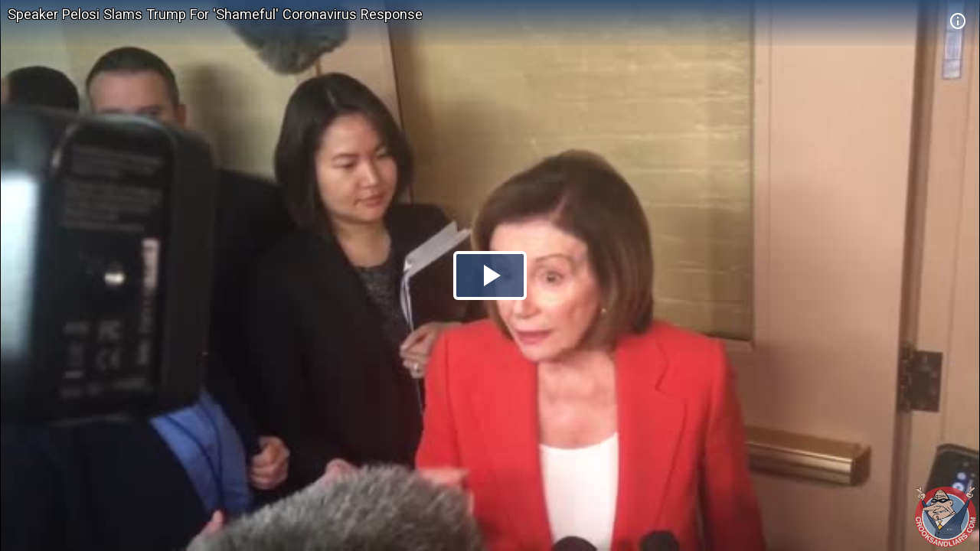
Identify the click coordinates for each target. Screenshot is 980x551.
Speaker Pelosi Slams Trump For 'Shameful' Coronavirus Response (215, 14)
